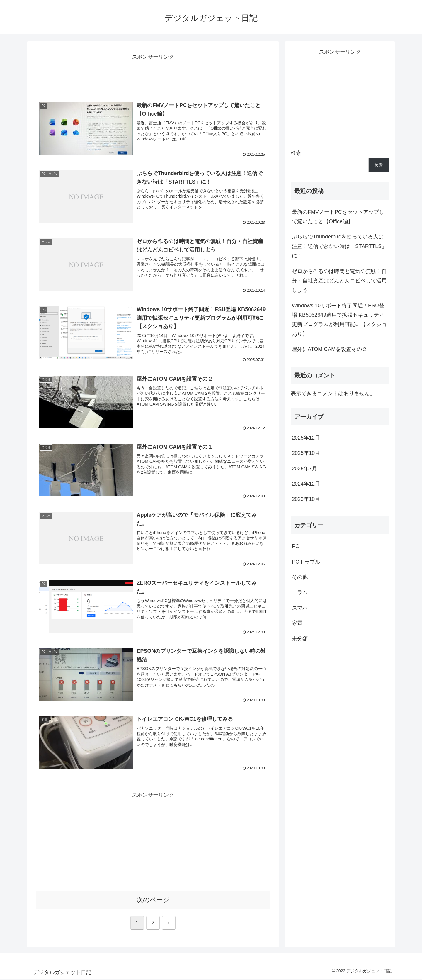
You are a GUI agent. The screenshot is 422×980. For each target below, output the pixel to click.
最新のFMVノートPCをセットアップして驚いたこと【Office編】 (338, 217)
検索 (296, 153)
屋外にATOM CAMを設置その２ (330, 349)
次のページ (153, 900)
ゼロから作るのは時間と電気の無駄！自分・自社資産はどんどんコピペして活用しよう (339, 281)
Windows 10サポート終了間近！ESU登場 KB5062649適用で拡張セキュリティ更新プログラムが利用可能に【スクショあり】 (339, 320)
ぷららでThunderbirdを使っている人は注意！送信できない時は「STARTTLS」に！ (339, 246)
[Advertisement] (153, 75)
